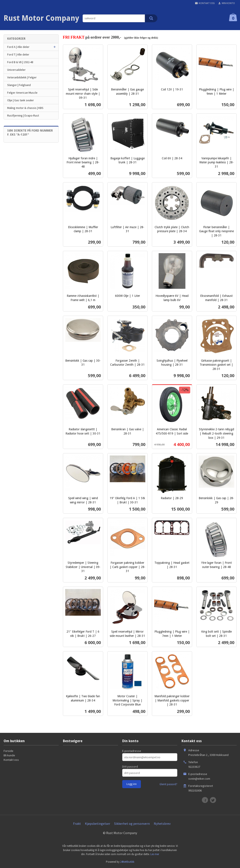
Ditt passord (130, 767)
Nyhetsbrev (162, 824)
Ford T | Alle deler (18, 54)
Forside (8, 751)
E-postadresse (132, 751)
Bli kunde (9, 755)
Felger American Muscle (22, 93)
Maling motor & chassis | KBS (25, 108)
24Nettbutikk (127, 862)
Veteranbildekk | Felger (22, 77)
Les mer (155, 854)
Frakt (77, 824)
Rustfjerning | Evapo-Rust (23, 115)
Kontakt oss (11, 760)
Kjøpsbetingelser (98, 824)
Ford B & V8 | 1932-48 (20, 62)
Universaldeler (16, 70)
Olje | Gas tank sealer (21, 100)
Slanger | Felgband (19, 85)
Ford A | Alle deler (18, 47)
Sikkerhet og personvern (132, 824)
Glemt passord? (168, 784)
